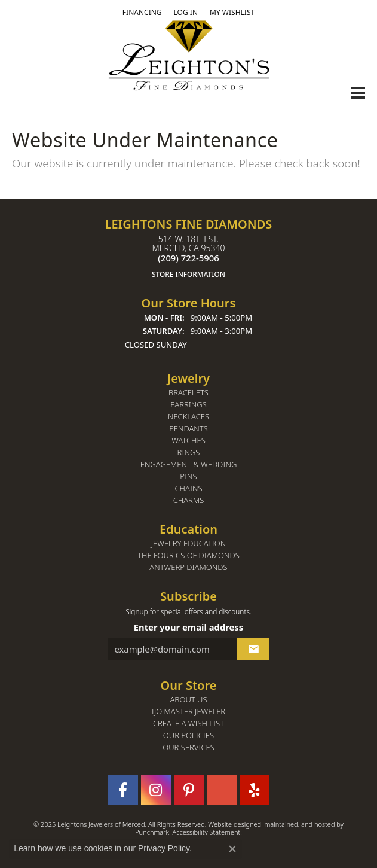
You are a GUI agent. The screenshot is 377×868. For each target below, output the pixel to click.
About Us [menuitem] (188, 699)
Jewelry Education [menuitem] (188, 543)
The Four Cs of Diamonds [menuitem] (188, 555)
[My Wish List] (232, 13)
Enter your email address (188, 627)
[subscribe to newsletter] (253, 648)
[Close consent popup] (232, 849)
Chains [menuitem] (188, 488)
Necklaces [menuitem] (188, 416)
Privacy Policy (164, 848)
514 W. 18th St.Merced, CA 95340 (188, 256)
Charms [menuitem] (189, 500)
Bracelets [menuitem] (188, 392)
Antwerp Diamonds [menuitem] (188, 567)
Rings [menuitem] (189, 452)
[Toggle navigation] (358, 93)
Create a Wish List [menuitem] (188, 723)
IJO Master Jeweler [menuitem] (188, 711)
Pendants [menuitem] (188, 428)
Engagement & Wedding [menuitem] (189, 464)
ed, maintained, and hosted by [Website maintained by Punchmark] (298, 823)
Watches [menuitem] (188, 440)
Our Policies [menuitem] (188, 735)
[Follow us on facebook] (123, 790)
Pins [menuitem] (188, 476)
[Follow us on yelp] (255, 790)
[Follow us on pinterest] (189, 790)
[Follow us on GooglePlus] (222, 790)
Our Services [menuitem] (188, 747)
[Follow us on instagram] (156, 790)
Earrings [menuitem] (188, 404)
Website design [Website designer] (231, 823)
